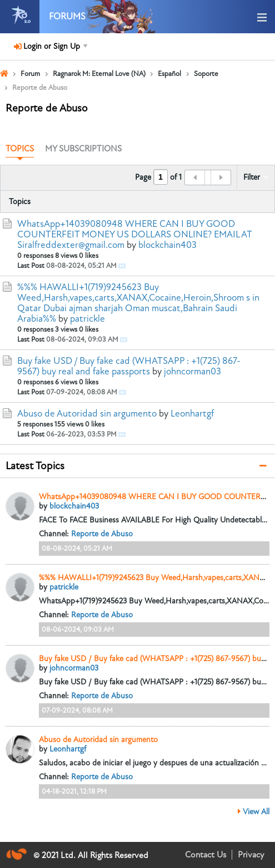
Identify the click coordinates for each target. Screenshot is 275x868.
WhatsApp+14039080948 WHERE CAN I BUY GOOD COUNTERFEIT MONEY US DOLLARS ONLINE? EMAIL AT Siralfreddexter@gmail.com (134, 234)
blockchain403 (167, 245)
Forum (30, 74)
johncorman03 (192, 371)
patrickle (87, 319)
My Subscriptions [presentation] (83, 149)
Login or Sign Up (51, 46)
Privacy (251, 855)
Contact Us (206, 855)
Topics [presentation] (20, 149)
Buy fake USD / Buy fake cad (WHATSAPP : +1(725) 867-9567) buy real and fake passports (129, 366)
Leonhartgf (192, 413)
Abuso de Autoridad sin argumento (87, 413)
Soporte (206, 74)
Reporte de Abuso (102, 534)
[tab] (20, 149)
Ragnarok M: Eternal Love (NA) (99, 74)
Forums (67, 17)
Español (169, 74)
